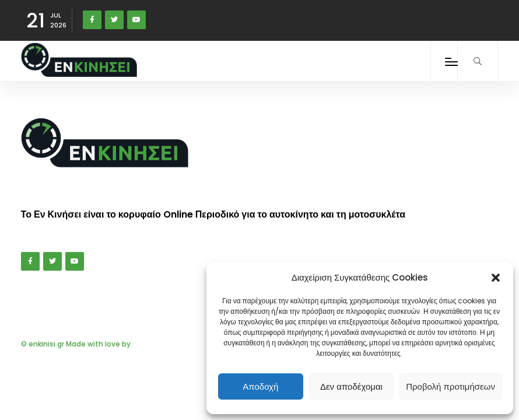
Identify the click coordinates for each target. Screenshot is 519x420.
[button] (496, 278)
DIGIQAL (146, 344)
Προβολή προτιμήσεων (450, 386)
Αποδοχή (260, 386)
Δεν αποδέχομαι (351, 386)
